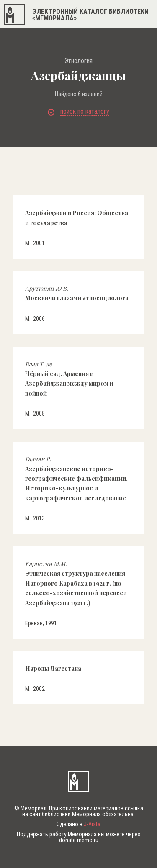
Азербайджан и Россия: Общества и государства (77, 218)
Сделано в (78, 824)
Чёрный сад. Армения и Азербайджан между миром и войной (69, 379)
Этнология (78, 61)
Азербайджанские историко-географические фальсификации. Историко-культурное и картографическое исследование (76, 478)
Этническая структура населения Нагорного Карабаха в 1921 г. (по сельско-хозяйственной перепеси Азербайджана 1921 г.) (76, 583)
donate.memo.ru (79, 840)
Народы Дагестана (53, 669)
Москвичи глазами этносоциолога (77, 293)
